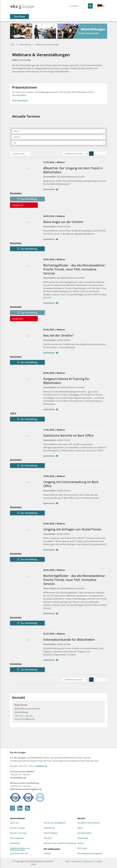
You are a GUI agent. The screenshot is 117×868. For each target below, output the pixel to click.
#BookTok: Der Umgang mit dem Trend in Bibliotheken (73, 170)
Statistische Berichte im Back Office (68, 435)
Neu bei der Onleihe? (58, 335)
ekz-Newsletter (85, 833)
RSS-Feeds (82, 848)
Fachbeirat (15, 843)
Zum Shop (19, 17)
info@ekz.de (41, 766)
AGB (67, 861)
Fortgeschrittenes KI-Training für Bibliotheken (66, 381)
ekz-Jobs (48, 838)
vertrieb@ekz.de (18, 778)
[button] (101, 6)
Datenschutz (76, 861)
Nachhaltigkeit (51, 833)
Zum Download (20, 100)
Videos (81, 843)
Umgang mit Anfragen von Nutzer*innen (72, 529)
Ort (15, 143)
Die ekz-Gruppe (17, 828)
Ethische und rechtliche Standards (60, 843)
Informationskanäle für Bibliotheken (69, 639)
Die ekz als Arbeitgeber (55, 823)
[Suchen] (90, 6)
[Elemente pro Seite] (75, 154)
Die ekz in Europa (18, 833)
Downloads (83, 838)
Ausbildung (49, 828)
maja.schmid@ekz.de (24, 719)
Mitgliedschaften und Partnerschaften (20, 849)
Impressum (88, 861)
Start (13, 44)
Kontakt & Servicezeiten (89, 823)
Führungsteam (17, 838)
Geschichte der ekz (19, 853)
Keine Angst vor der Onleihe (63, 222)
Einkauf (47, 853)
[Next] (105, 154)
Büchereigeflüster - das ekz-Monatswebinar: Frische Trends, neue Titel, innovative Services (74, 269)
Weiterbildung (25, 44)
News (80, 828)
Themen (17, 137)
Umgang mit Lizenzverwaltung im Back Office (71, 484)
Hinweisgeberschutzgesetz (90, 853)
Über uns (14, 823)
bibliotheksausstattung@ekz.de (26, 789)
